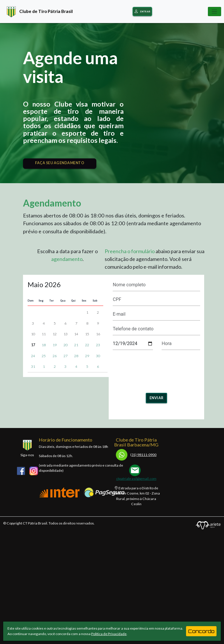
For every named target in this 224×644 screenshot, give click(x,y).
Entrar (142, 12)
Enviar (157, 398)
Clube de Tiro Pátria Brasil (38, 11)
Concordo (201, 631)
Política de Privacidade (109, 634)
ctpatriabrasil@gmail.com (136, 479)
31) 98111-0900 (136, 455)
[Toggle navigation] (215, 12)
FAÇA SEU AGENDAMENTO (60, 163)
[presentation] (156, 370)
